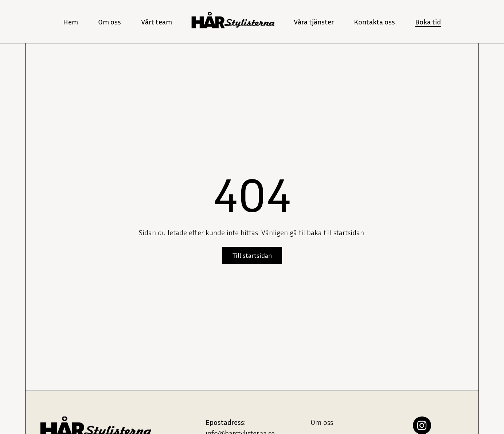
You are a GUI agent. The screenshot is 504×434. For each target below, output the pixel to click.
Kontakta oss (374, 22)
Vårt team (157, 22)
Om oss (110, 22)
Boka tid (428, 22)
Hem (71, 22)
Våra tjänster (314, 22)
